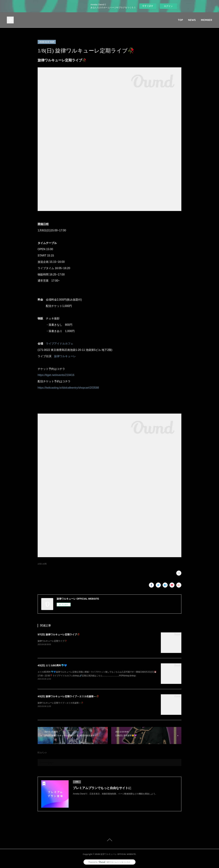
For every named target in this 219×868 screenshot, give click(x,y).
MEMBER (207, 20)
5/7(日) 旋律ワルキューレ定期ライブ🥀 (59, 634)
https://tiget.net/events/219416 (56, 375)
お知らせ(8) (42, 564)
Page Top (109, 840)
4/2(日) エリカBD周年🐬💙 (52, 665)
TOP (180, 20)
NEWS (192, 20)
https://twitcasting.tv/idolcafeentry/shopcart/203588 (68, 388)
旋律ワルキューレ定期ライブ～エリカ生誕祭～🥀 (60, 703)
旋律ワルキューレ (65, 356)
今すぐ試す (148, 6)
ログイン (168, 6)
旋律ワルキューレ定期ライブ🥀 (52, 641)
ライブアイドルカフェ (60, 344)
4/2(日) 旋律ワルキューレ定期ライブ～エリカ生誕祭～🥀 (68, 696)
